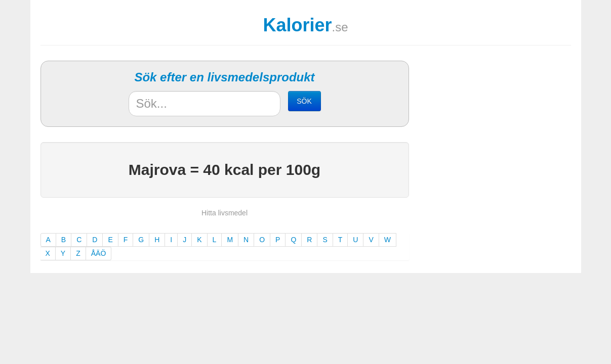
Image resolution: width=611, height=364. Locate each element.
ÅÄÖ (99, 253)
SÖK (304, 101)
